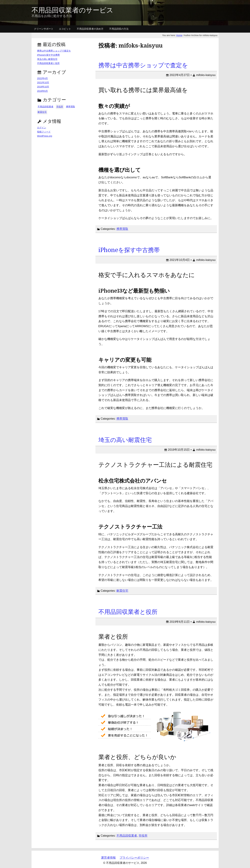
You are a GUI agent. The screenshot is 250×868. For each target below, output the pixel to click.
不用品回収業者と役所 (128, 612)
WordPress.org (45, 136)
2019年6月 (42, 91)
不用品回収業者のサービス (72, 10)
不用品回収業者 (127, 836)
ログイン (42, 128)
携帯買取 (122, 229)
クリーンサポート (44, 29)
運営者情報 (108, 858)
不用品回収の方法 (119, 29)
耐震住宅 (122, 591)
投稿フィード (44, 132)
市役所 (143, 836)
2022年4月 (42, 78)
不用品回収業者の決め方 (90, 29)
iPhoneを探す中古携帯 (129, 250)
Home (179, 35)
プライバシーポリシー (134, 858)
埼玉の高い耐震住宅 (125, 440)
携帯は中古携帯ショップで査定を (143, 65)
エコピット (65, 29)
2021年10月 (43, 82)
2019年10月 (43, 87)
